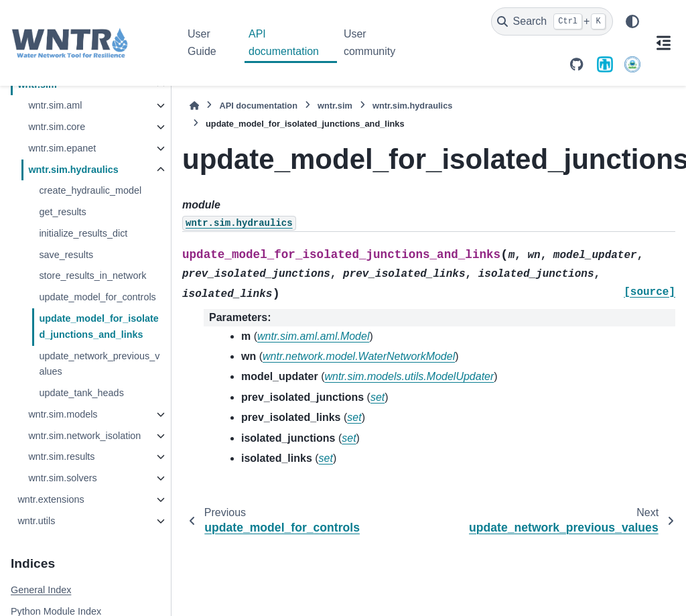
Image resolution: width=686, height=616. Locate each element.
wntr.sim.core (57, 127)
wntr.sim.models (63, 414)
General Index (41, 590)
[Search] (552, 21)
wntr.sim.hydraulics (73, 170)
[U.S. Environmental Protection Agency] (632, 64)
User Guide (202, 43)
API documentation (284, 43)
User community (369, 43)
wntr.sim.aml (55, 105)
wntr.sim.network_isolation (84, 436)
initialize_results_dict (83, 233)
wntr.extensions (51, 499)
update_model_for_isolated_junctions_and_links (98, 326)
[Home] (194, 106)
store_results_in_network (92, 275)
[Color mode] (632, 21)
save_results (66, 255)
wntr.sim (335, 106)
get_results (62, 212)
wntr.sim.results (61, 456)
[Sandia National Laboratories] (605, 64)
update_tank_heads (81, 393)
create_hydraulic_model (90, 190)
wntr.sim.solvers (62, 478)
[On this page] (663, 43)
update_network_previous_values (99, 364)
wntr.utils (36, 521)
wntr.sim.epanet (62, 148)
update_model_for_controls (97, 297)
